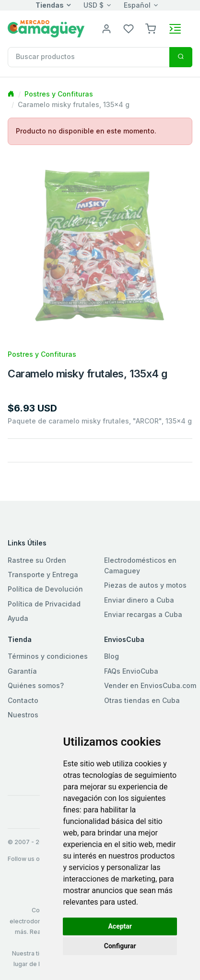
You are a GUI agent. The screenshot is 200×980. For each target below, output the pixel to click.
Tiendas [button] (50, 5)
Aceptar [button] (120, 926)
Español (137, 5)
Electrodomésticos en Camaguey (140, 565)
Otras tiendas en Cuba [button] (142, 700)
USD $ (94, 5)
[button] (151, 28)
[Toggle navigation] (175, 29)
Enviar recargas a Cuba (143, 614)
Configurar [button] (120, 946)
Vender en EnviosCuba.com (150, 685)
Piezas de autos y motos (145, 585)
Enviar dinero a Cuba (139, 600)
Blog (112, 656)
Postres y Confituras (59, 94)
